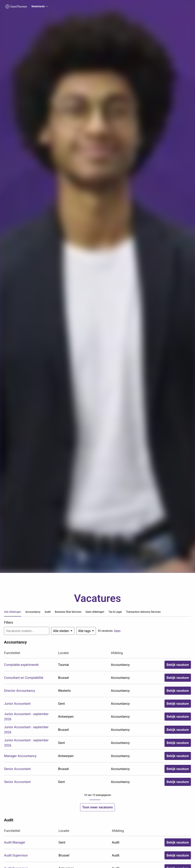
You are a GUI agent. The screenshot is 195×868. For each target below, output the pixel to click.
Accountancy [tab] (33, 612)
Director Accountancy (20, 691)
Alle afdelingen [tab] (13, 612)
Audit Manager (15, 842)
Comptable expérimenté (21, 665)
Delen (117, 631)
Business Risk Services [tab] (68, 612)
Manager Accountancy (20, 756)
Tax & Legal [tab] (115, 612)
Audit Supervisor (16, 855)
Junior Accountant (17, 704)
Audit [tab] (48, 612)
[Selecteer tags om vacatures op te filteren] (86, 631)
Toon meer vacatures (97, 807)
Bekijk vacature (178, 665)
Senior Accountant (17, 769)
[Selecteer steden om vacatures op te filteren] (63, 631)
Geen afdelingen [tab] (95, 612)
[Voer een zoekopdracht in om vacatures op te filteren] (27, 631)
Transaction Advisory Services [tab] (143, 612)
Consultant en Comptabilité (24, 678)
